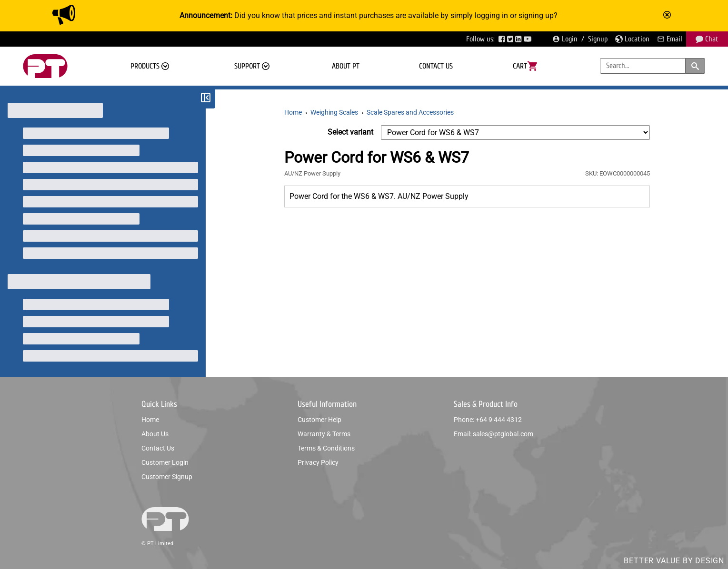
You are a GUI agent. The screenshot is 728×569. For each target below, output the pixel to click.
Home (150, 420)
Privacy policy (318, 462)
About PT (346, 66)
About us (155, 434)
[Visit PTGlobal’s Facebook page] (503, 39)
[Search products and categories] (695, 66)
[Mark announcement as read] (668, 16)
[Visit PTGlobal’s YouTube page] (529, 39)
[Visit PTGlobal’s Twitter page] (511, 39)
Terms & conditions (326, 448)
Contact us (436, 66)
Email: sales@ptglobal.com (494, 434)
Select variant (350, 132)
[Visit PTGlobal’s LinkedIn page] (519, 39)
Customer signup (167, 477)
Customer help (319, 420)
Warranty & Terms (324, 434)
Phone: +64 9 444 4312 (488, 420)
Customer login (165, 462)
